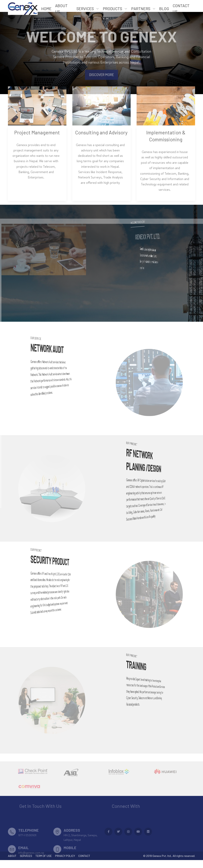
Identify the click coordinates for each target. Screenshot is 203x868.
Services (85, 9)
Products (113, 9)
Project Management (37, 141)
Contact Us (181, 9)
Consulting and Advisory (101, 141)
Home (46, 9)
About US (61, 9)
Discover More (102, 79)
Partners (141, 9)
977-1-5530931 (27, 845)
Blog (164, 9)
